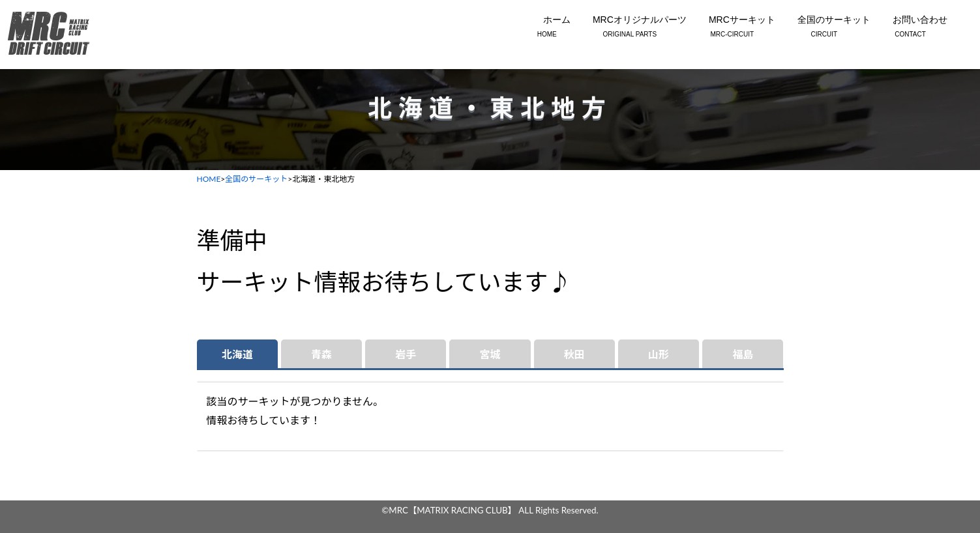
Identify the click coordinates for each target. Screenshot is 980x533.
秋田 (574, 354)
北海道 (237, 354)
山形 (659, 354)
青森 (321, 354)
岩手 (406, 354)
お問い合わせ (910, 27)
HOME (209, 179)
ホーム (547, 27)
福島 (743, 354)
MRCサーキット (732, 27)
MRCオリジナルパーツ (630, 27)
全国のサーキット (824, 27)
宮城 (490, 354)
